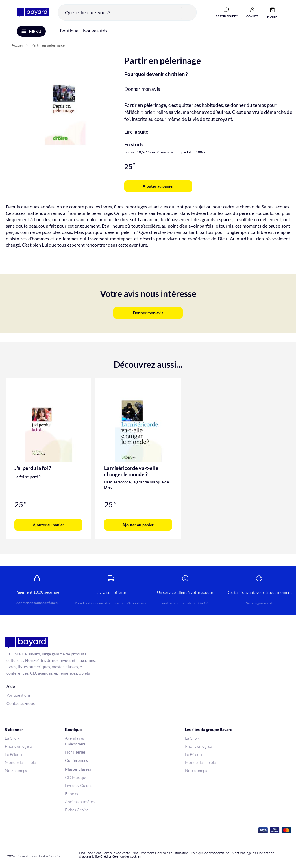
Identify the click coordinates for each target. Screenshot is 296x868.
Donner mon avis (142, 90)
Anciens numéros (80, 802)
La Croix (12, 738)
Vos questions (18, 695)
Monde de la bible (20, 762)
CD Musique (76, 777)
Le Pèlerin (13, 754)
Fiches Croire (77, 810)
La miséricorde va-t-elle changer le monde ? (131, 472)
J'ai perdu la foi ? (33, 469)
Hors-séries (75, 752)
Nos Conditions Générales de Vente (105, 853)
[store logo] (32, 13)
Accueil (17, 46)
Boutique (69, 31)
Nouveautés (95, 31)
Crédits (106, 856)
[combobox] (127, 13)
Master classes (78, 769)
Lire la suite (136, 133)
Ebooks (72, 794)
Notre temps (16, 770)
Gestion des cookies (127, 856)
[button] (252, 12)
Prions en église (18, 746)
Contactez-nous (21, 703)
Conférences (76, 760)
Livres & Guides (79, 785)
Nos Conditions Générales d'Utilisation (161, 853)
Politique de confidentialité (210, 853)
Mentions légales (244, 853)
